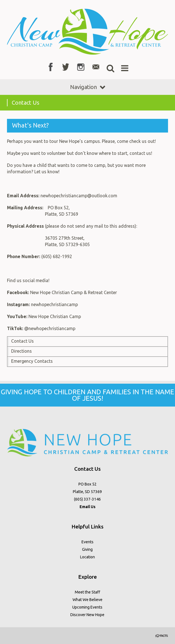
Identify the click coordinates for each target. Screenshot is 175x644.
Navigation (88, 87)
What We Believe (87, 600)
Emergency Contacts (32, 361)
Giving (87, 549)
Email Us (87, 507)
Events (87, 542)
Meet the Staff (87, 592)
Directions (21, 351)
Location (87, 557)
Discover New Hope (87, 615)
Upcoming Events (87, 607)
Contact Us (22, 341)
